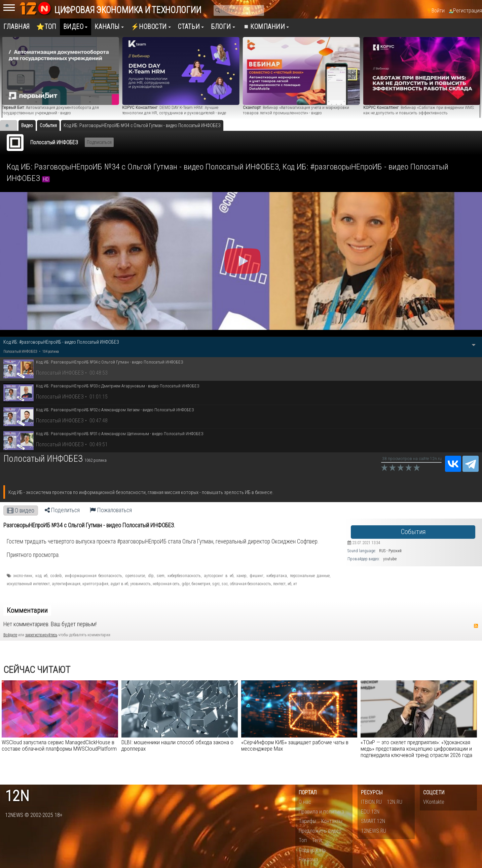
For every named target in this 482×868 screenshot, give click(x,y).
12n (17, 796)
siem (161, 576)
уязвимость (140, 584)
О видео (21, 511)
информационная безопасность (94, 576)
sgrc (216, 584)
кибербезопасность (184, 576)
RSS (476, 626)
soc (225, 584)
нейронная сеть (166, 584)
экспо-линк (23, 576)
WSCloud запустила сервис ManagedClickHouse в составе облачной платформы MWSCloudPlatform (59, 745)
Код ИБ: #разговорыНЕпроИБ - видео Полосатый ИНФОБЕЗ (61, 342)
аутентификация (66, 584)
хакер (242, 576)
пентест (279, 584)
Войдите (10, 635)
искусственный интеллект (28, 584)
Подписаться (99, 142)
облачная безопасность (250, 584)
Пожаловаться (111, 510)
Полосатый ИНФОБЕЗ (54, 142)
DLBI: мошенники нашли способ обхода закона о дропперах (177, 745)
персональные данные (310, 576)
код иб (41, 576)
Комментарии (27, 610)
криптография (95, 584)
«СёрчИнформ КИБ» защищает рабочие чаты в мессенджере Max (295, 745)
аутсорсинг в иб (219, 576)
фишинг (256, 576)
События (413, 532)
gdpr (186, 584)
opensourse (135, 576)
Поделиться (62, 510)
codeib (56, 576)
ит (295, 584)
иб (289, 584)
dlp (151, 576)
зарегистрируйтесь (41, 635)
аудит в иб (119, 584)
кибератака (277, 576)
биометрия (201, 584)
